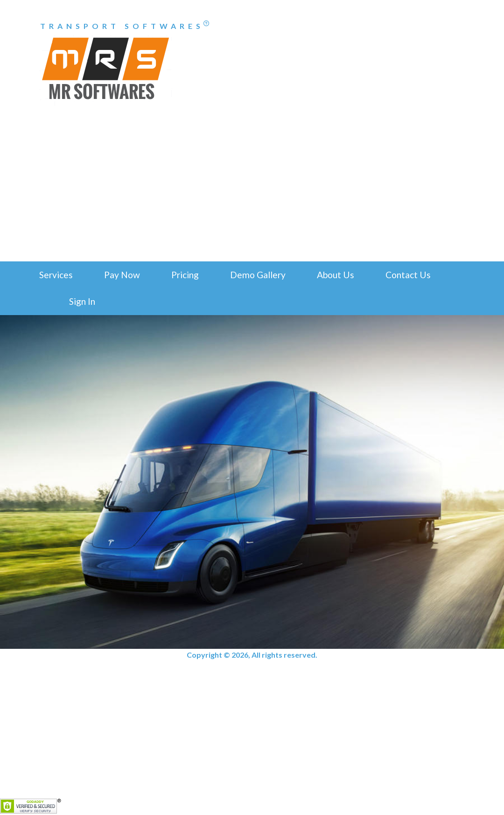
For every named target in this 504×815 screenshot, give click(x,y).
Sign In (82, 301)
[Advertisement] (252, 191)
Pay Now (122, 275)
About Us (336, 275)
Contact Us (408, 275)
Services (56, 275)
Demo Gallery (258, 275)
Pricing (185, 275)
